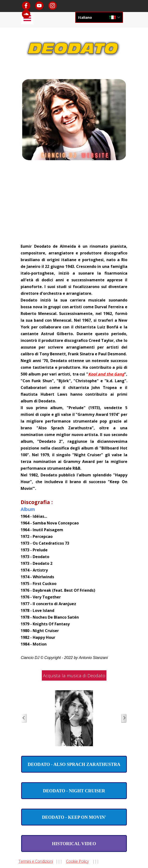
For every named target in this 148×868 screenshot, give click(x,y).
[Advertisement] (74, 207)
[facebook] (26, 6)
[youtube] (39, 6)
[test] (74, 764)
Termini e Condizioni (36, 861)
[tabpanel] (74, 452)
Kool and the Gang (106, 374)
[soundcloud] (26, 14)
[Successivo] (124, 718)
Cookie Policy (77, 861)
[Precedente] (24, 718)
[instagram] (52, 6)
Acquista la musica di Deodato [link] (74, 675)
